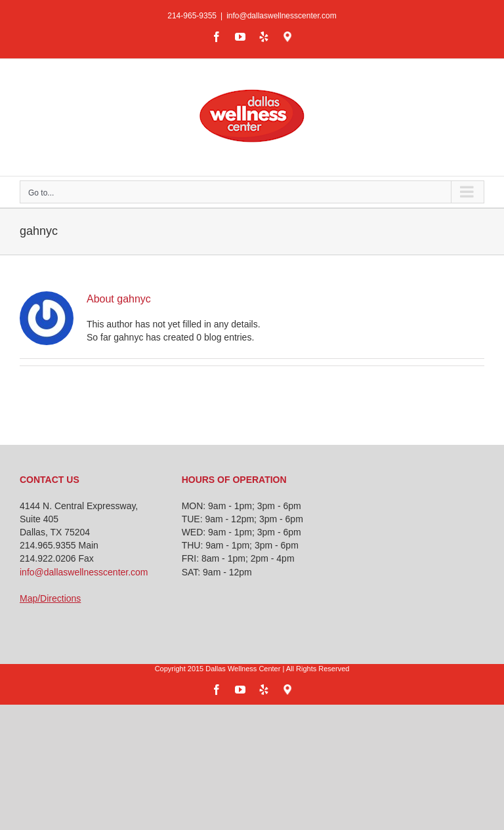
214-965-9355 (192, 16)
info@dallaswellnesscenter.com (282, 16)
